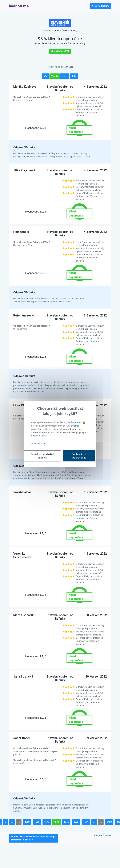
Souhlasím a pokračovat (79, 456)
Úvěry (65, 76)
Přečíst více (37, 443)
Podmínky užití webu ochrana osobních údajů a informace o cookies (33, 838)
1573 (76, 822)
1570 (47, 822)
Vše (45, 76)
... (12, 822)
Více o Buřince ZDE (60, 51)
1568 (27, 822)
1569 (37, 822)
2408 (109, 822)
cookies (80, 422)
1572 (66, 822)
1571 (56, 822)
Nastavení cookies (103, 835)
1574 (86, 822)
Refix (74, 76)
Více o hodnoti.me (100, 6)
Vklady (55, 76)
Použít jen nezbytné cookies (42, 456)
